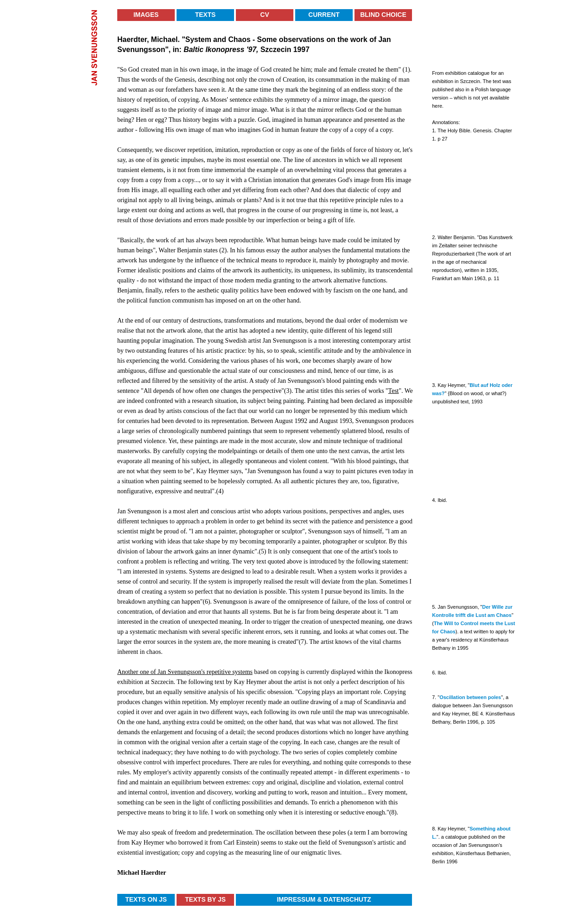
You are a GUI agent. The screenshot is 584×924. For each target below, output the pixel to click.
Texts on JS (146, 899)
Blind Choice (383, 15)
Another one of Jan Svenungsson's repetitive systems (185, 672)
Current (324, 15)
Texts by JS (205, 899)
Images (146, 15)
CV (264, 15)
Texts (205, 15)
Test (394, 391)
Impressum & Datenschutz (324, 899)
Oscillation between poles (470, 697)
